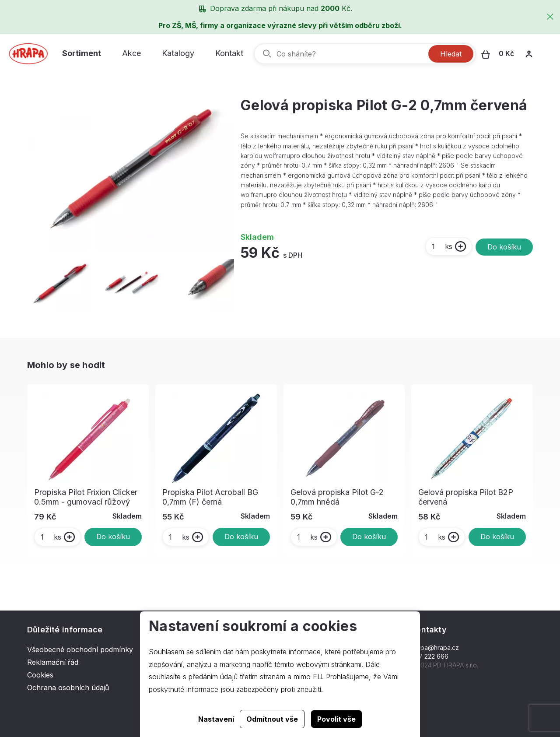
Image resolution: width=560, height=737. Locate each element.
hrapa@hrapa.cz (435, 648)
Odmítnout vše (272, 719)
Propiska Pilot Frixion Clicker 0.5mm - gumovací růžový (86, 497)
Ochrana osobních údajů (68, 688)
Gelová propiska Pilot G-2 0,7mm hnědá (337, 497)
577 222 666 (430, 656)
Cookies (40, 675)
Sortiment (82, 53)
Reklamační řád (53, 662)
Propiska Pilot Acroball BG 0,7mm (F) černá (210, 497)
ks (442, 246)
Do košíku (504, 247)
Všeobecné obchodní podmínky (80, 649)
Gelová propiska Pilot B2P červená (466, 497)
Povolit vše (336, 719)
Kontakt (229, 53)
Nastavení (216, 719)
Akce (131, 53)
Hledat (451, 54)
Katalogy (178, 53)
